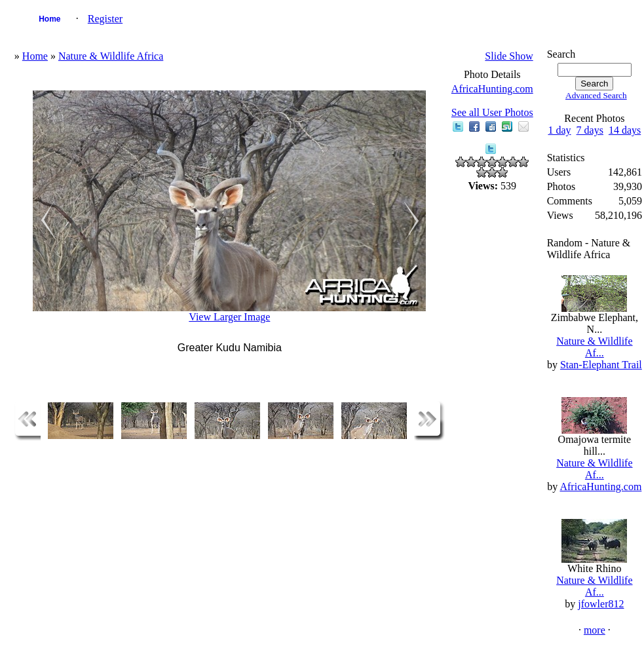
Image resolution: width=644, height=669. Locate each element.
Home (49, 19)
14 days (625, 130)
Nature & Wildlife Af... (594, 347)
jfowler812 (601, 604)
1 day (559, 130)
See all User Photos (492, 112)
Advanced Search (596, 95)
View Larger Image (229, 317)
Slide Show (509, 56)
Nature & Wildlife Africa (111, 56)
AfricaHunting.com (492, 89)
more (595, 630)
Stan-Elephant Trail (601, 365)
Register (105, 19)
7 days (590, 130)
